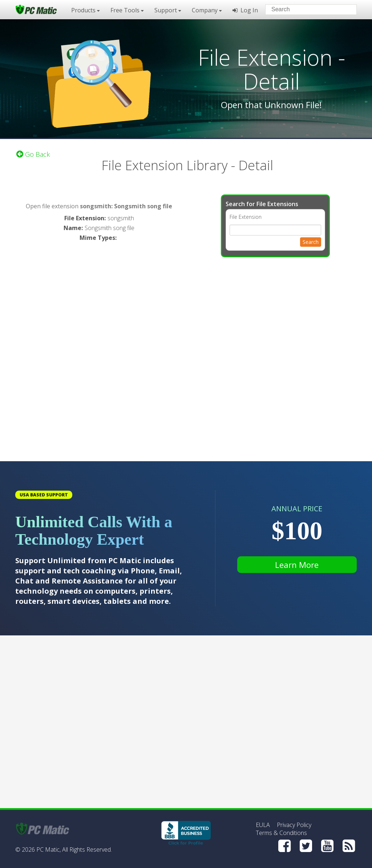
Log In (245, 10)
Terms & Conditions (281, 833)
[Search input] (306, 10)
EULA (263, 825)
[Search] (345, 9)
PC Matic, (48, 849)
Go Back (33, 154)
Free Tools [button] (127, 10)
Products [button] (85, 10)
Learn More (297, 565)
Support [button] (168, 10)
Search (311, 242)
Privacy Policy (294, 825)
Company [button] (207, 10)
